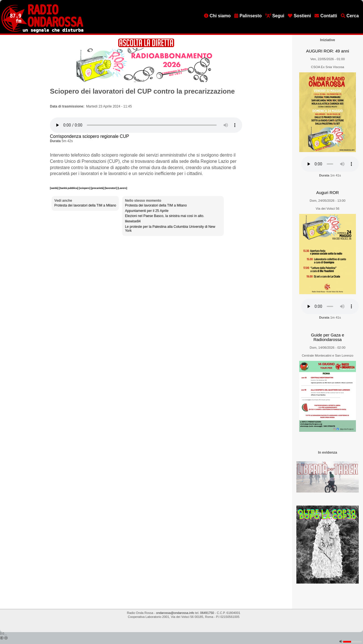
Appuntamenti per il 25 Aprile (147, 211)
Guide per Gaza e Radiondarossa (328, 337)
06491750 (207, 613)
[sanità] (54, 188)
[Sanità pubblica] (69, 188)
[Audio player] (146, 125)
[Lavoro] (123, 188)
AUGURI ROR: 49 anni (327, 51)
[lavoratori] (111, 188)
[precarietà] (98, 188)
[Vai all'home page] (42, 31)
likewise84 (133, 221)
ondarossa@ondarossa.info (175, 613)
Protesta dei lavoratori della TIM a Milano (85, 205)
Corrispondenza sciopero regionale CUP (89, 136)
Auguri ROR (328, 193)
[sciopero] (85, 188)
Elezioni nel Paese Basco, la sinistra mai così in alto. (165, 216)
